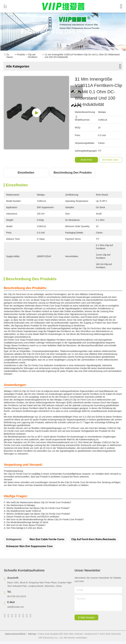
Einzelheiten (26, 173)
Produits (21, 55)
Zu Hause (10, 56)
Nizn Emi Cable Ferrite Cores (47, 539)
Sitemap (32, 634)
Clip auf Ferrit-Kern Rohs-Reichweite (94, 539)
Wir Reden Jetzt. (111, 160)
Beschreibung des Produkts (73, 173)
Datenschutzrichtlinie (15, 634)
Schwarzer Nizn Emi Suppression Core (29, 546)
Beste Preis (86, 160)
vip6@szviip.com (16, 607)
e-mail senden (87, 618)
